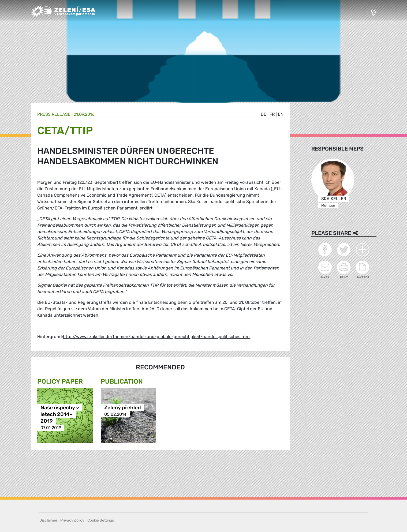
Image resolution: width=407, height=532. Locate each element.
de (264, 114)
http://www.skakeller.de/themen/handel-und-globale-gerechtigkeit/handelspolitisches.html (157, 337)
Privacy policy (72, 520)
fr (272, 114)
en (281, 114)
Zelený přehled (123, 408)
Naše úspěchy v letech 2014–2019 (60, 414)
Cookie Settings (101, 520)
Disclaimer (48, 520)
